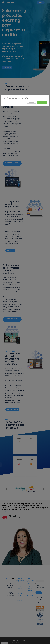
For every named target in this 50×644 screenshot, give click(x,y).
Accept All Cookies (42, 102)
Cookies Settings (7, 102)
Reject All (32, 102)
